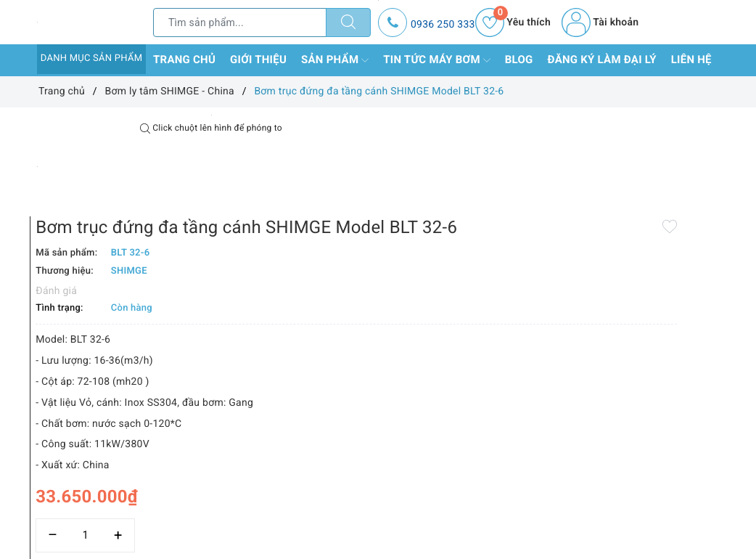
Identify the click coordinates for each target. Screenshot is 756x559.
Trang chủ (184, 60)
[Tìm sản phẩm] (240, 23)
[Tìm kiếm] (348, 23)
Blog (519, 60)
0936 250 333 (443, 25)
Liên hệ (691, 60)
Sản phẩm (335, 60)
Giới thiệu (258, 60)
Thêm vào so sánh (371, 524)
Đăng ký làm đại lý (602, 60)
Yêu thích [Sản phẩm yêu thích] (513, 23)
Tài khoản (600, 23)
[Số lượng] (378, 493)
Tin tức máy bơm (437, 60)
